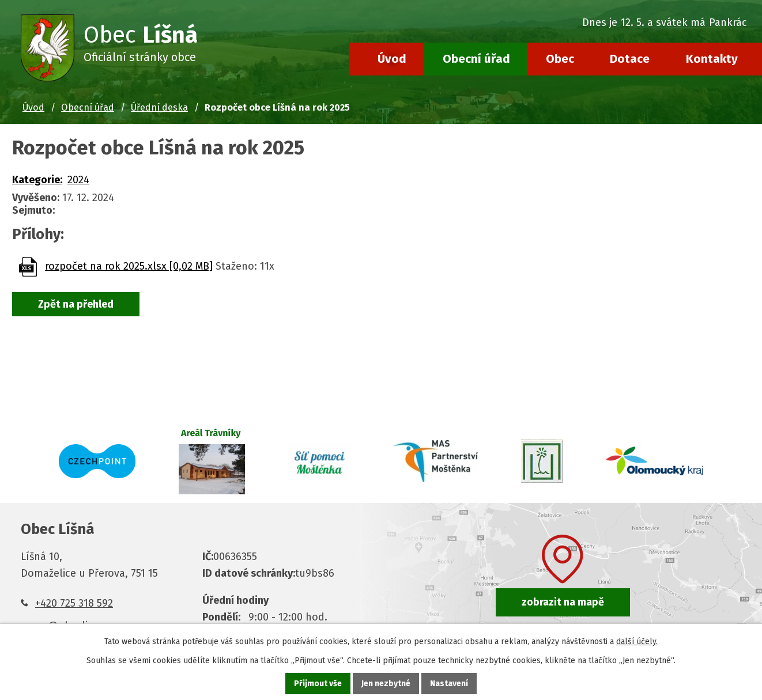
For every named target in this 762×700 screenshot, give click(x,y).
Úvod (392, 59)
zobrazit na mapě (563, 602)
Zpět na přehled (76, 304)
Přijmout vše (318, 684)
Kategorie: (37, 180)
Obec (560, 59)
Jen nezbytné (386, 684)
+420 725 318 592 (74, 603)
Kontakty (712, 59)
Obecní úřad (476, 59)
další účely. (637, 642)
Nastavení (449, 684)
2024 (78, 180)
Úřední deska (159, 107)
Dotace (630, 59)
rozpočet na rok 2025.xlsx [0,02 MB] (129, 266)
